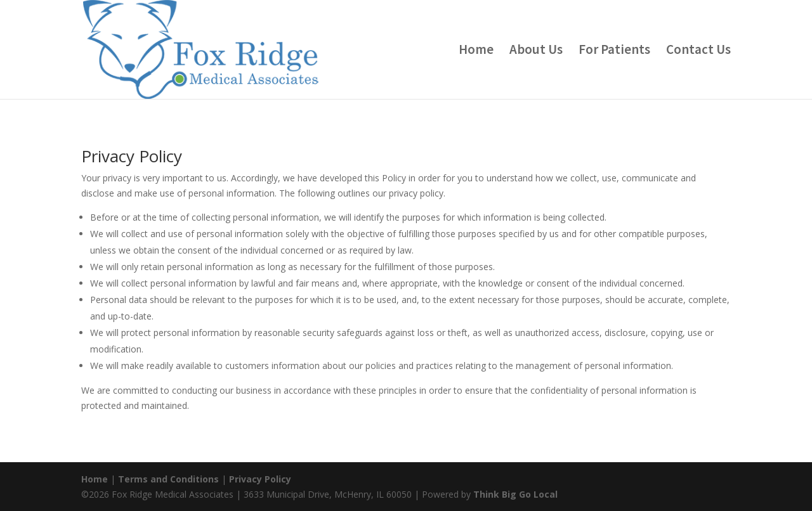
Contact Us (698, 51)
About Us (536, 51)
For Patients (614, 51)
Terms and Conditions (168, 479)
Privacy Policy (260, 479)
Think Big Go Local (515, 494)
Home (476, 51)
